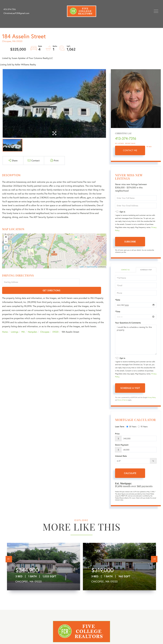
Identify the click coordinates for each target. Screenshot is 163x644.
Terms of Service (123, 400)
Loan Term (120, 427)
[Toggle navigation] (156, 11)
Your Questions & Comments (128, 323)
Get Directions (93, 282)
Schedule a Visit (146, 270)
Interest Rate (121, 456)
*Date (118, 300)
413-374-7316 (10, 9)
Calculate (130, 474)
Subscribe (130, 242)
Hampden (32, 324)
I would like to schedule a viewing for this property (136, 340)
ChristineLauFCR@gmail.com (16, 13)
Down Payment (122, 445)
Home (5, 324)
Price (117, 434)
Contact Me (130, 150)
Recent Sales (130, 143)
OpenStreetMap (92, 267)
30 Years (131, 427)
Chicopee (45, 324)
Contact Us (125, 270)
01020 (55, 324)
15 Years (143, 427)
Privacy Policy (152, 398)
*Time (118, 312)
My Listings (119, 143)
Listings (15, 324)
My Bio (149, 147)
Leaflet (82, 267)
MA (23, 324)
